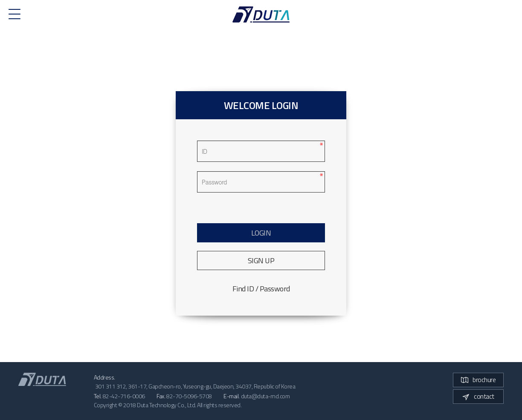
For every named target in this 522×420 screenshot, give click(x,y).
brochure (478, 380)
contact (478, 396)
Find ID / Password (261, 289)
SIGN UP (261, 260)
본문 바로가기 (0, 0)
